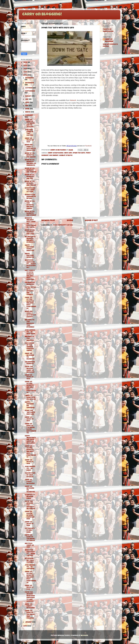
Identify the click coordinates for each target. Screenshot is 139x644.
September (30, 91)
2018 (25, 69)
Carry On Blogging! (42, 15)
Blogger (84, 636)
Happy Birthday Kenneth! (29, 256)
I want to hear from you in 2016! (30, 397)
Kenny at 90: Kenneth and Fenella (30, 183)
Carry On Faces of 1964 (29, 588)
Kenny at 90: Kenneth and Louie (30, 232)
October (29, 88)
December (29, 78)
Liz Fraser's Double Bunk (30, 530)
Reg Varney (54, 156)
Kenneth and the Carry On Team (30, 190)
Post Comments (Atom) (63, 225)
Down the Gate (79, 153)
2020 (26, 63)
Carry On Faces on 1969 (29, 140)
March (28, 112)
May (27, 106)
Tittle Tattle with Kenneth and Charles (30, 291)
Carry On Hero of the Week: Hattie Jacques (30, 123)
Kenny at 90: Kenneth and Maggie (30, 155)
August (28, 96)
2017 (25, 72)
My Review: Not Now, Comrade (29, 560)
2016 (25, 75)
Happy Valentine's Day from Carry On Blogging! (30, 440)
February (29, 115)
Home (70, 221)
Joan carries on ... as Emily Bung (30, 332)
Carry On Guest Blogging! (30, 482)
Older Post (91, 221)
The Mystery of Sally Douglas (30, 475)
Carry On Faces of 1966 (29, 462)
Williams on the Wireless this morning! (30, 324)
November (30, 83)
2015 (25, 626)
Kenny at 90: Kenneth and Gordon (30, 170)
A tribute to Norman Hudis (30, 497)
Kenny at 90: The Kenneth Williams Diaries (30, 205)
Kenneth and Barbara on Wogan (30, 197)
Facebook (88, 146)
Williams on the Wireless (30, 339)
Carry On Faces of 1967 (29, 419)
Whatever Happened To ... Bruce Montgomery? (30, 264)
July (27, 99)
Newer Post (48, 221)
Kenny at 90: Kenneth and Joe (30, 177)
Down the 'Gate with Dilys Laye (30, 413)
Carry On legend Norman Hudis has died (30, 515)
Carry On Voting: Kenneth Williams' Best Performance (30, 303)
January (29, 622)
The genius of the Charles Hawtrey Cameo (29, 347)
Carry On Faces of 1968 (29, 377)
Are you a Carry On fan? (29, 545)
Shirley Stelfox (66, 156)
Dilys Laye (68, 153)
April (27, 109)
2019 (25, 66)
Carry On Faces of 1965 (29, 524)
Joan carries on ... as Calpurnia (30, 567)
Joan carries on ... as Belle (30, 469)
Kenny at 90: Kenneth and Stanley (30, 213)
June (27, 103)
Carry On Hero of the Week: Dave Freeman (30, 615)
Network (73, 100)
